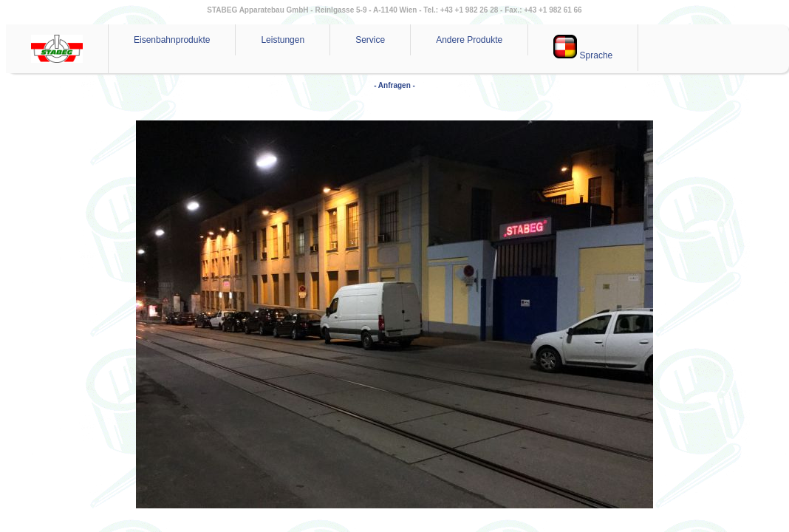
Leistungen (283, 40)
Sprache (583, 48)
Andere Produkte (469, 40)
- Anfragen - (394, 85)
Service (370, 40)
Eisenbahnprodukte (172, 40)
